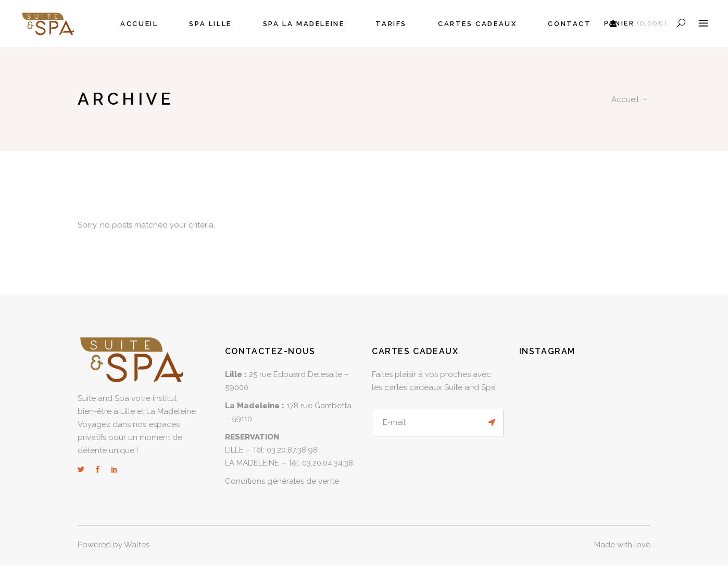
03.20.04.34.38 (328, 463)
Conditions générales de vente (282, 481)
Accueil (625, 99)
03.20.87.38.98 (292, 450)
